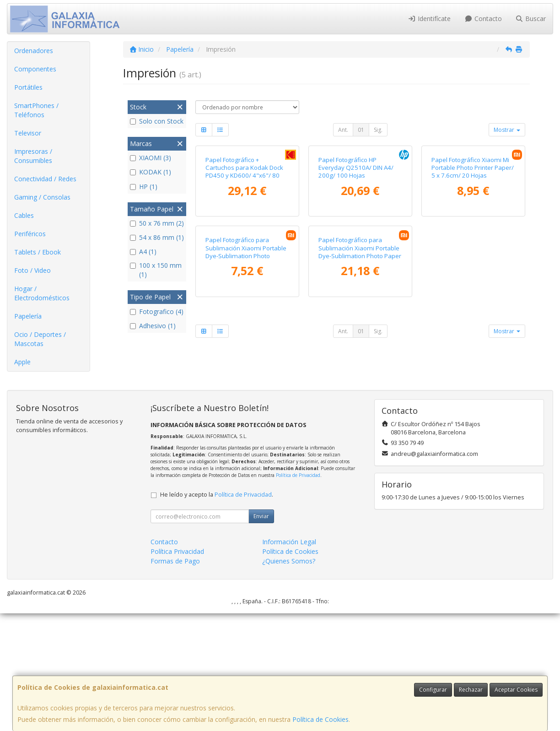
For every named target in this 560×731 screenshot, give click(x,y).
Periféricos (30, 234)
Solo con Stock (157, 121)
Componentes (35, 69)
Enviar (261, 634)
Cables (24, 215)
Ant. (343, 130)
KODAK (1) (151, 172)
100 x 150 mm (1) (156, 270)
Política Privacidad (177, 669)
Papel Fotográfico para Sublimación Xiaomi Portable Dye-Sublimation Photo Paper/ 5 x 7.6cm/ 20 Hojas (246, 410)
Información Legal (289, 659)
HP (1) (144, 187)
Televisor (28, 133)
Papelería (28, 316)
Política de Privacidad (298, 593)
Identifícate (430, 19)
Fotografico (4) (157, 311)
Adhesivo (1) (153, 326)
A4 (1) (143, 252)
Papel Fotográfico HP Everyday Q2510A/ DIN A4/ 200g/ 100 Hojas (356, 247)
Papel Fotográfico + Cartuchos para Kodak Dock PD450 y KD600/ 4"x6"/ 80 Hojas (244, 251)
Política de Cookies (320, 719)
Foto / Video (32, 270)
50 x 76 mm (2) (157, 223)
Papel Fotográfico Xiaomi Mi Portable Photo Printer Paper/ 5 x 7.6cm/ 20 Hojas (473, 247)
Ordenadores (34, 51)
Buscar (531, 19)
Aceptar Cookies (516, 690)
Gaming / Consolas (42, 197)
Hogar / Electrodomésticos (42, 293)
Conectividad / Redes (45, 179)
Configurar (433, 690)
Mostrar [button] (507, 130)
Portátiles (28, 87)
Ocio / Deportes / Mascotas (40, 339)
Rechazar (471, 690)
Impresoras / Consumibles (33, 156)
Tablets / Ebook (38, 252)
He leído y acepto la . (217, 612)
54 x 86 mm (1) (157, 237)
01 (361, 130)
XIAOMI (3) (151, 158)
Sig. (378, 130)
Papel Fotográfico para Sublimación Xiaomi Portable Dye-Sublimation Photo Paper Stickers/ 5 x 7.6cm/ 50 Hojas (360, 410)
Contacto (483, 19)
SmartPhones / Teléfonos (36, 110)
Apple (22, 362)
